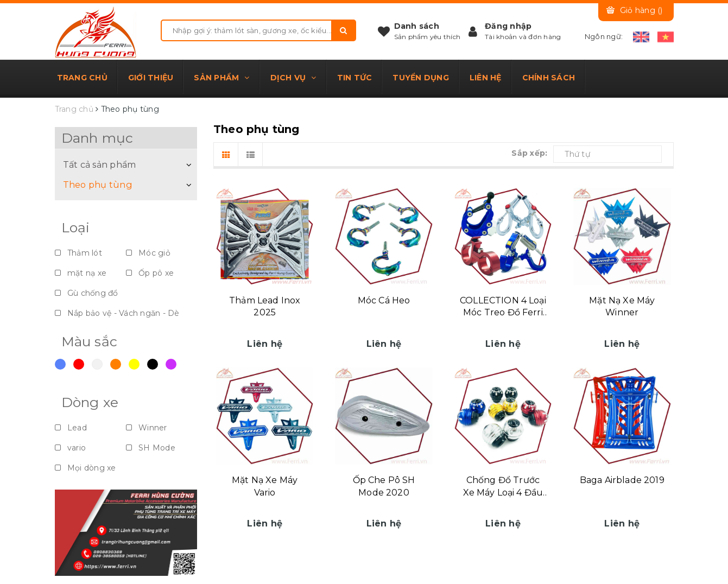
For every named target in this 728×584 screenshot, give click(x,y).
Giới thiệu (151, 78)
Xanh (60, 364)
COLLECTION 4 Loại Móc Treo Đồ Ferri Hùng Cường (503, 307)
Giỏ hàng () (641, 10)
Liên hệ (486, 78)
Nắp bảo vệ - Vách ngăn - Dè (117, 313)
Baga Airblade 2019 (622, 480)
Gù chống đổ (87, 293)
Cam (116, 364)
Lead (71, 428)
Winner (147, 428)
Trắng (97, 364)
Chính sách (549, 78)
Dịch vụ (293, 78)
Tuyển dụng (421, 78)
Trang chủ (82, 78)
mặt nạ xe (81, 273)
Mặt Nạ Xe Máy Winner (622, 306)
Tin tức (355, 78)
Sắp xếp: (529, 153)
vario (71, 448)
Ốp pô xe (150, 273)
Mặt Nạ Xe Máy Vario (265, 486)
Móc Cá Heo (384, 300)
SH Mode (151, 448)
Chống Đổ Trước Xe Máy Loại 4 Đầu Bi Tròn (503, 487)
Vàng (134, 364)
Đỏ (79, 364)
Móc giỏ (148, 253)
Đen (153, 364)
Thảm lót (78, 253)
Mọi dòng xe (86, 468)
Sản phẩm (221, 78)
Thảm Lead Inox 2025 (265, 306)
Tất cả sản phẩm (100, 164)
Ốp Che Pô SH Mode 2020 (384, 486)
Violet (171, 364)
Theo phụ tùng (98, 185)
